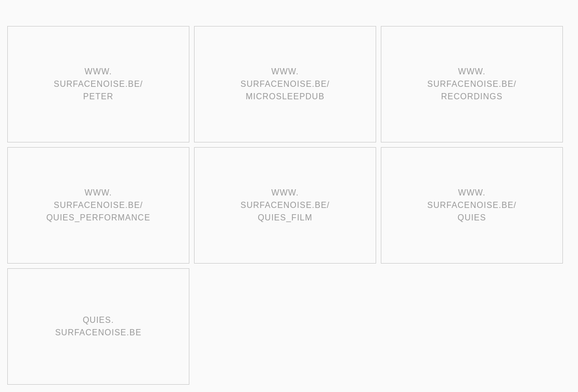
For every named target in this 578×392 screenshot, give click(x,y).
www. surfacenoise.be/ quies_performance (98, 205)
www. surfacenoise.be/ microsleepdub (285, 84)
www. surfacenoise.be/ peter (98, 84)
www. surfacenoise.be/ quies (472, 205)
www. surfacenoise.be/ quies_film (285, 205)
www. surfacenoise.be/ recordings (472, 84)
